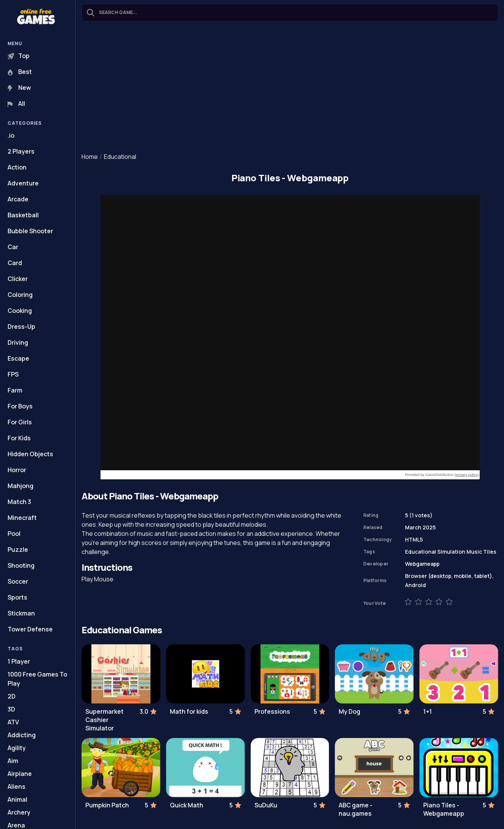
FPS (13, 374)
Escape (18, 358)
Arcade (18, 199)
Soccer (18, 581)
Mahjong (20, 486)
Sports (17, 597)
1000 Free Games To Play (37, 679)
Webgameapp (422, 564)
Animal (17, 799)
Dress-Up (21, 327)
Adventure (23, 183)
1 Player (19, 661)
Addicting (22, 735)
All (16, 104)
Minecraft (22, 518)
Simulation (451, 552)
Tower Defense (30, 629)
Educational (120, 157)
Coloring (20, 295)
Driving (18, 342)
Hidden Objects (30, 454)
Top (19, 56)
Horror (17, 470)
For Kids (19, 438)
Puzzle (18, 550)
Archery (19, 812)
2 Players (21, 151)
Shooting (21, 565)
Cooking (20, 311)
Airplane (20, 774)
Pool (14, 534)
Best (20, 72)
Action (17, 167)
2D (12, 696)
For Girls (20, 422)
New (19, 88)
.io (11, 135)
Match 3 (19, 502)
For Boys (20, 406)
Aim (13, 761)
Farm (15, 390)
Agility (17, 748)
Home (90, 157)
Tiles (490, 552)
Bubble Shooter (30, 231)
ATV (13, 722)
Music (474, 552)
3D (11, 709)
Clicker (18, 279)
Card (15, 263)
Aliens (16, 787)
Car (13, 247)
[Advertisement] (290, 88)
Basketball (23, 215)
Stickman (21, 613)
